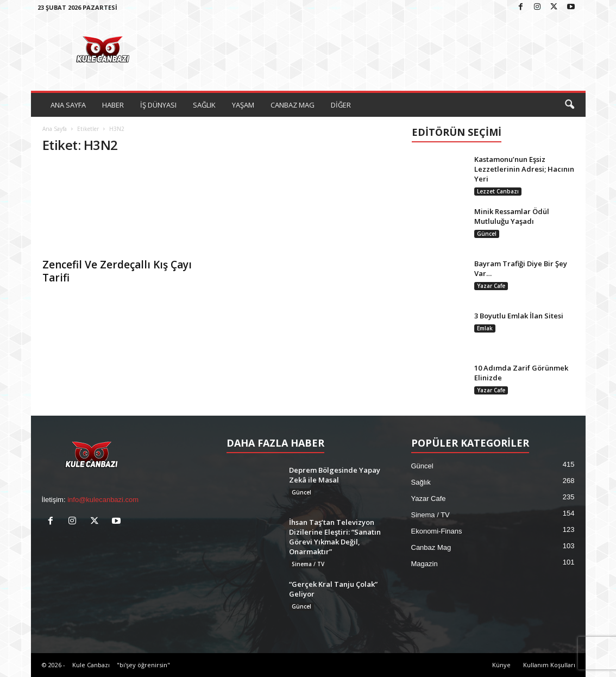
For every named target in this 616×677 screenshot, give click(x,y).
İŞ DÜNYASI (158, 105)
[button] (569, 105)
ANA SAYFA (68, 105)
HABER (113, 105)
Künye (501, 665)
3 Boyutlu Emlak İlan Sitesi (519, 316)
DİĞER (341, 105)
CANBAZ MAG (293, 105)
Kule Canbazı (91, 665)
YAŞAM (243, 105)
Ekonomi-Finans (437, 531)
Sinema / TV (308, 564)
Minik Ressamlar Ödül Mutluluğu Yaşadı (512, 216)
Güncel (487, 234)
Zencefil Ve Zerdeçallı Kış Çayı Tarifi (117, 271)
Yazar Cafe (491, 286)
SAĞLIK (204, 105)
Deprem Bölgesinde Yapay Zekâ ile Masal (335, 475)
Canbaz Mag (431, 547)
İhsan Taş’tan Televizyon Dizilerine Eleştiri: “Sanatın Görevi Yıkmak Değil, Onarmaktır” (335, 537)
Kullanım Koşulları (549, 665)
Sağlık (421, 482)
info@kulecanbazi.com (103, 500)
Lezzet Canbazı (498, 191)
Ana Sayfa (55, 129)
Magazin (425, 564)
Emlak (485, 328)
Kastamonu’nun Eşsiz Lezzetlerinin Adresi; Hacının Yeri (524, 169)
